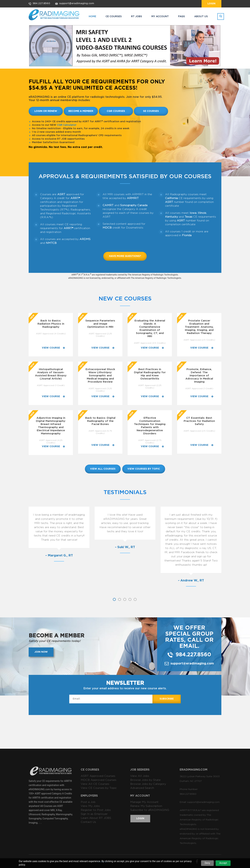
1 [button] (114, 599)
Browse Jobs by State (145, 780)
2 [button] (120, 599)
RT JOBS (137, 16)
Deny (207, 863)
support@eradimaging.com (77, 3)
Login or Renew (46, 111)
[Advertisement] (125, 731)
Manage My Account (144, 802)
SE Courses (151, 111)
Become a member (81, 111)
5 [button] (135, 599)
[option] (53, 533)
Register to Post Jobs (96, 810)
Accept (223, 863)
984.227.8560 (41, 3)
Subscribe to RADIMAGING (150, 810)
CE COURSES (114, 16)
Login (211, 4)
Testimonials (125, 492)
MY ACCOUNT (160, 16)
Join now (41, 652)
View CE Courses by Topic (99, 788)
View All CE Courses (95, 784)
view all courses (103, 469)
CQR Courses (116, 111)
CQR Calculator (67, 125)
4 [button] (130, 599)
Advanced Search (142, 788)
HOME (92, 16)
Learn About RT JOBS (96, 818)
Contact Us (88, 822)
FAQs (182, 16)
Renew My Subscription (146, 806)
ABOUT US (201, 16)
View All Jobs (140, 776)
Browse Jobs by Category (148, 784)
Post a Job (88, 802)
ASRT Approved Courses (98, 776)
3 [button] (125, 599)
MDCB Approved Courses (99, 780)
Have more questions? (125, 256)
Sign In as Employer (94, 814)
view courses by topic (144, 469)
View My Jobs (90, 806)
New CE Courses (125, 299)
